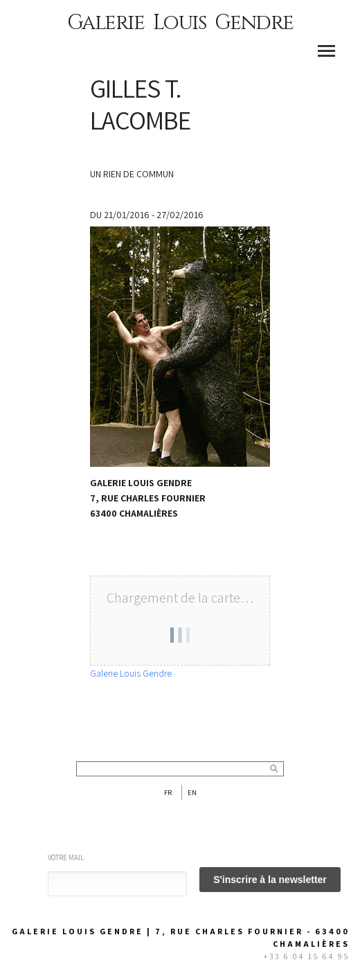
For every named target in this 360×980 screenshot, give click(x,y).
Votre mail (66, 857)
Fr (168, 792)
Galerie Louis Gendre (180, 23)
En (192, 792)
